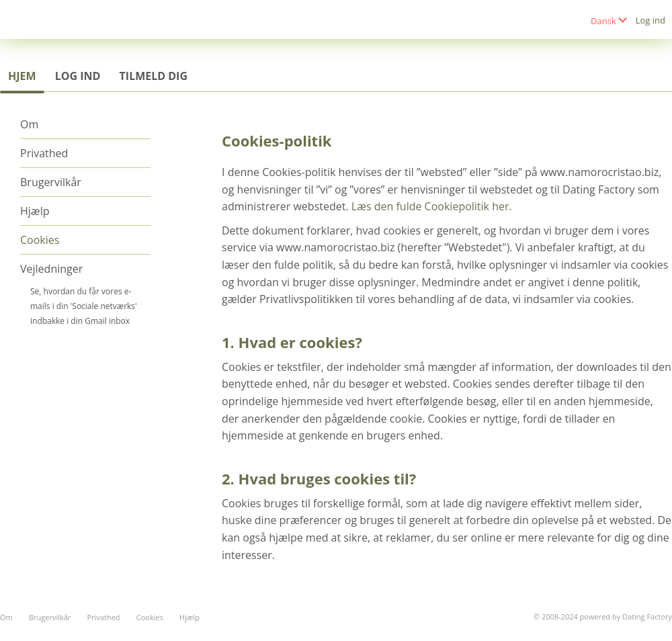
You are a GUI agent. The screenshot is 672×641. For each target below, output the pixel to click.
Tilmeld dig (154, 76)
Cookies (40, 240)
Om (29, 124)
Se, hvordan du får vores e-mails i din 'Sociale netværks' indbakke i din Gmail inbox (84, 306)
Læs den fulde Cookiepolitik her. (432, 206)
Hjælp (35, 211)
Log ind (650, 20)
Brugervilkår (51, 182)
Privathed (44, 153)
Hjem (22, 76)
